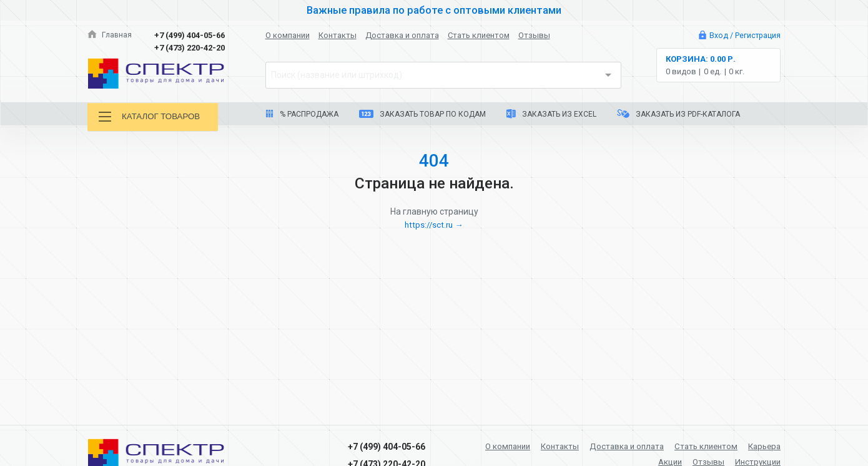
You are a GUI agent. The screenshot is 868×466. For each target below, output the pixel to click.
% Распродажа (302, 114)
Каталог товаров (152, 117)
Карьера (763, 446)
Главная (110, 35)
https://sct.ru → (434, 225)
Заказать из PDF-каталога (678, 114)
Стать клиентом (479, 35)
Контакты (338, 35)
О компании (288, 35)
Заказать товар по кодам (422, 114)
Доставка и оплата (402, 35)
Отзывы (534, 35)
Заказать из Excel (551, 114)
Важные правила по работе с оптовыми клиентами (434, 10)
